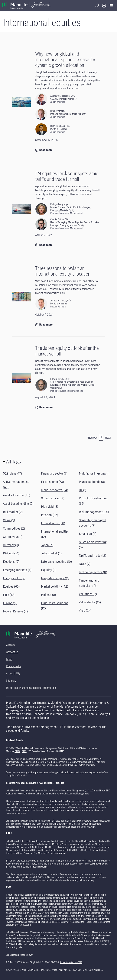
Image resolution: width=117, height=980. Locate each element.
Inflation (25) (50, 515)
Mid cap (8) (48, 595)
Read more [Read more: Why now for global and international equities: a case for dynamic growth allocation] (44, 150)
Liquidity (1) (48, 570)
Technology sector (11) (93, 572)
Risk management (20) (94, 512)
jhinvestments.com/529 (71, 962)
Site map (11, 681)
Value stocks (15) (90, 602)
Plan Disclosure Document (40, 916)
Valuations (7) (88, 594)
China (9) (9, 520)
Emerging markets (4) (17, 570)
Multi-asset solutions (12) (55, 606)
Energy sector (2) (14, 578)
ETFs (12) (9, 595)
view (20, 759)
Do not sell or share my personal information (31, 688)
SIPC (24, 751)
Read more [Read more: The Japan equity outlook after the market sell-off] (44, 407)
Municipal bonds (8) (92, 482)
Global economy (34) (55, 490)
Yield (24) (85, 611)
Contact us (12, 652)
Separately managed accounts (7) (92, 523)
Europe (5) (10, 603)
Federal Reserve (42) (16, 612)
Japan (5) (47, 545)
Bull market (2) (13, 512)
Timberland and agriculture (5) (89, 583)
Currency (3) (11, 545)
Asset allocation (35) (16, 495)
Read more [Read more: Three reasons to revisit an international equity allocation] (44, 325)
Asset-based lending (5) (18, 504)
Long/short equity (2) (55, 578)
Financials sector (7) (54, 474)
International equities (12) (55, 534)
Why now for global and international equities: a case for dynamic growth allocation (65, 60)
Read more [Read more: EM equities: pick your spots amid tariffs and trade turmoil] (44, 245)
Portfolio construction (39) (93, 501)
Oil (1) (83, 490)
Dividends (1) (11, 553)
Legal (9, 659)
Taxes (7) (85, 564)
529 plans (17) (12, 474)
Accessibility (13, 674)
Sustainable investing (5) (93, 545)
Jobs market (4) (51, 553)
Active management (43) (16, 485)
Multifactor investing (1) (94, 474)
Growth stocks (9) (53, 498)
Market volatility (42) (55, 587)
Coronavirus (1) (13, 537)
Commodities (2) (14, 529)
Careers (10, 645)
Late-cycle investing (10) (56, 562)
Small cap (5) (88, 534)
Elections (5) (11, 562)
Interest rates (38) (53, 523)
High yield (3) (50, 507)
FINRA (17, 751)
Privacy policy (14, 667)
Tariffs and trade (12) (92, 556)
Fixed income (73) (52, 482)
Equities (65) (11, 587)
